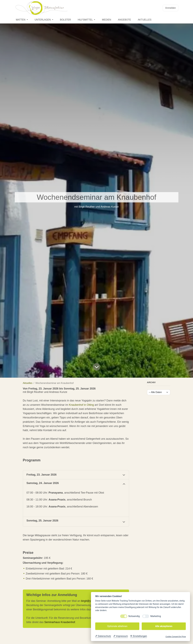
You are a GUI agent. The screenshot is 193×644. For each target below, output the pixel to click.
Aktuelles (28, 383)
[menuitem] (22, 20)
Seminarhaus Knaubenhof (60, 622)
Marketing (156, 616)
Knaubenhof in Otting (81, 405)
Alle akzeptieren (164, 626)
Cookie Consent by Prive (176, 637)
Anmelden (170, 8)
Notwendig (134, 616)
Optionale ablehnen (117, 626)
